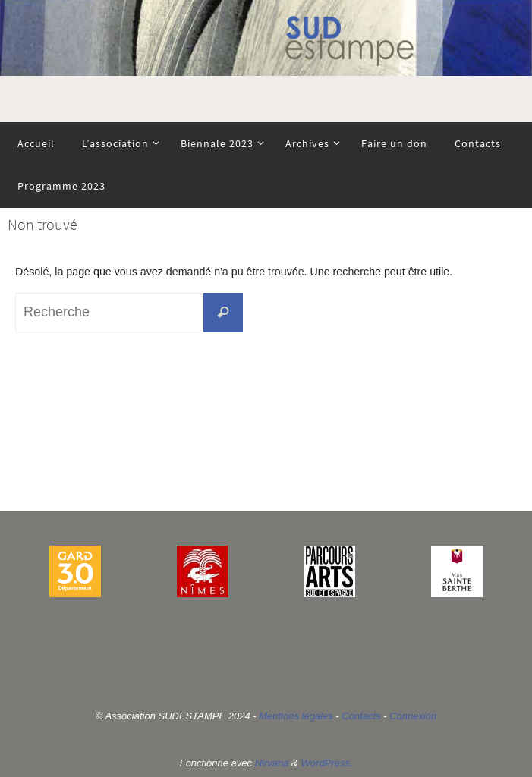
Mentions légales (296, 716)
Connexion (413, 716)
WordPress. (326, 763)
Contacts (361, 716)
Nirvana (272, 763)
